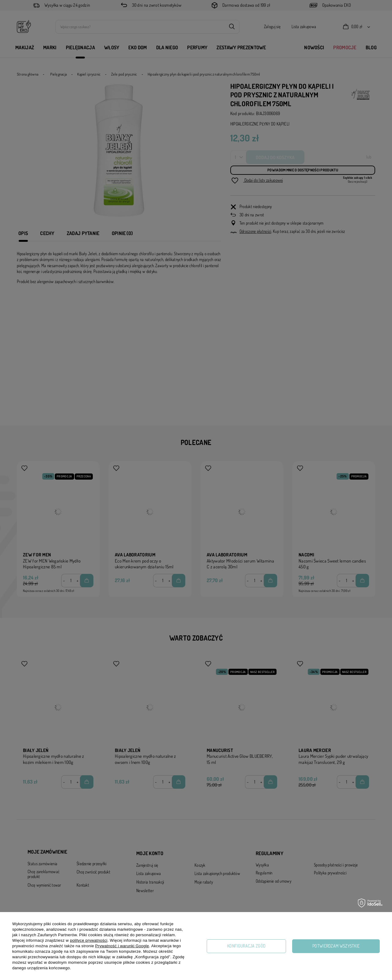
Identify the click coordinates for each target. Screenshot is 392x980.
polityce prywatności (89, 940)
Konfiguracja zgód (246, 946)
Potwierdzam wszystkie (336, 946)
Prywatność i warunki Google (122, 946)
